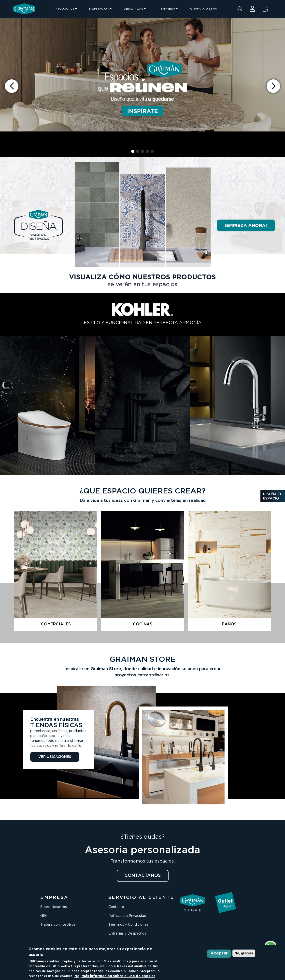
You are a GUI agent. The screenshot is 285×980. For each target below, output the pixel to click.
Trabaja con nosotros (58, 925)
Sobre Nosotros (54, 907)
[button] (273, 86)
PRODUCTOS (66, 9)
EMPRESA (169, 9)
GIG (43, 916)
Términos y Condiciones (128, 925)
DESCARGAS (135, 9)
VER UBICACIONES (55, 757)
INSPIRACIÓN (100, 9)
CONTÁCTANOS (143, 876)
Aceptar (219, 953)
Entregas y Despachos (127, 934)
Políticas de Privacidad (127, 916)
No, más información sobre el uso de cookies (115, 976)
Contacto (116, 907)
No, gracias (244, 953)
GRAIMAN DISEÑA (204, 9)
